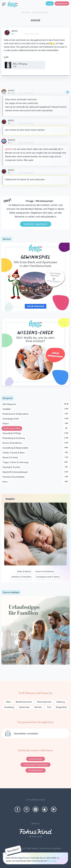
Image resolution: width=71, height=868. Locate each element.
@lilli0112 (9, 149)
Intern (6, 482)
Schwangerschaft (11, 419)
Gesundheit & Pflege (12, 433)
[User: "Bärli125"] (4, 141)
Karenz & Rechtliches (13, 443)
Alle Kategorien (10, 404)
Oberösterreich (44, 702)
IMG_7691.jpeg (20, 64)
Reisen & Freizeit (11, 458)
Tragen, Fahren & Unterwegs (16, 463)
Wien (8, 702)
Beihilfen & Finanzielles (22, 577)
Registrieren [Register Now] (62, 3)
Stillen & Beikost (24, 572)
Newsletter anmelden (26, 734)
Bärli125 (12, 140)
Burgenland (61, 707)
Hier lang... (53, 861)
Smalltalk (7, 409)
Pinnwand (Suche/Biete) (14, 477)
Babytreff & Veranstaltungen (16, 472)
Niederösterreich (24, 702)
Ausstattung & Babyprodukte (16, 448)
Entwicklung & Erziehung (14, 438)
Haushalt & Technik (12, 467)
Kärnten (38, 707)
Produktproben (36, 770)
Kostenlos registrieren (35, 224)
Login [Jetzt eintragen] (50, 3)
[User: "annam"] (4, 92)
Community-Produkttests (35, 765)
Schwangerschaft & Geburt (48, 577)
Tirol (49, 707)
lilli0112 (15, 31)
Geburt (6, 424)
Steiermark (24, 707)
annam (11, 90)
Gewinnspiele (36, 759)
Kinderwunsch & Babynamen (16, 414)
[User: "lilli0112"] (7, 33)
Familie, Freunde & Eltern (14, 453)
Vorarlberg (9, 707)
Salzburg (61, 702)
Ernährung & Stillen (13, 429)
